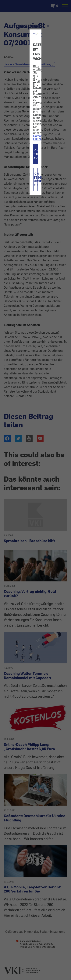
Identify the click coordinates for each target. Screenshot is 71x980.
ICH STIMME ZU (36, 154)
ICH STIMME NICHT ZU (36, 179)
